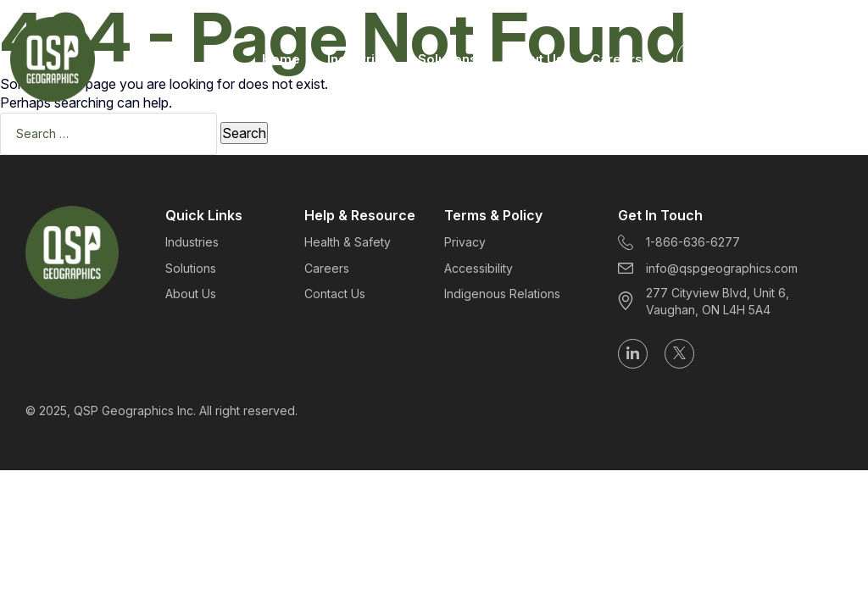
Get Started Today (769, 59)
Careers (617, 59)
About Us (534, 59)
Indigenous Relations (502, 294)
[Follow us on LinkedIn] (633, 354)
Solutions (448, 59)
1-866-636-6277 (679, 243)
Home (281, 59)
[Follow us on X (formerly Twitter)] (679, 354)
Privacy (465, 242)
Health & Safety (348, 242)
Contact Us (335, 294)
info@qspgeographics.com (708, 268)
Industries (359, 59)
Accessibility (479, 268)
